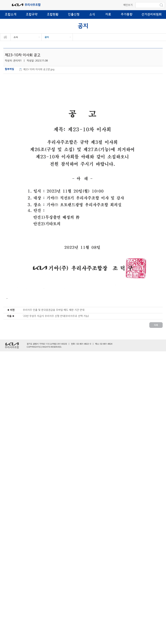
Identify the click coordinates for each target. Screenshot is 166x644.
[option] (26, 37)
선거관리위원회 (152, 14)
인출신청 (74, 14)
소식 (92, 14)
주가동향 (127, 14)
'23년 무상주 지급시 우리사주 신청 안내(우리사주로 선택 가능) (56, 316)
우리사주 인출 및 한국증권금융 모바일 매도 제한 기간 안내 (54, 310)
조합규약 (32, 14)
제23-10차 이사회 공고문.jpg (39, 69)
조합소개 (11, 14)
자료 (108, 14)
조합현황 (53, 14)
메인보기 (128, 5)
